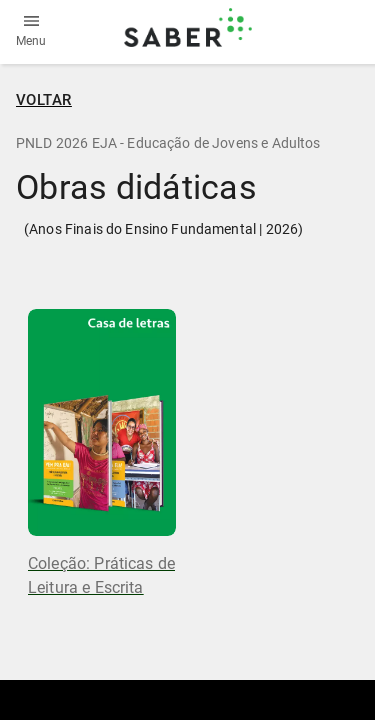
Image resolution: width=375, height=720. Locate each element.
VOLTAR (44, 100)
